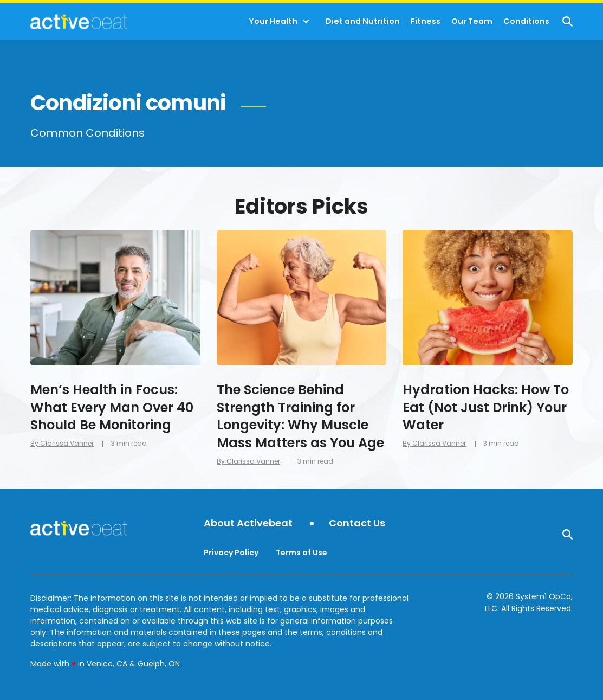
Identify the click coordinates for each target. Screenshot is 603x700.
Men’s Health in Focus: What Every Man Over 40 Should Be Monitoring (112, 407)
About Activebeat (248, 524)
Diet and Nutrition (363, 21)
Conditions (526, 21)
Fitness (426, 21)
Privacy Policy (231, 553)
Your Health (273, 21)
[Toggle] (306, 22)
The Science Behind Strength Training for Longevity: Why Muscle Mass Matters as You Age (300, 416)
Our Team (472, 21)
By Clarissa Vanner (62, 443)
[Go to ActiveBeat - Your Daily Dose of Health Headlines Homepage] (79, 21)
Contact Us (357, 524)
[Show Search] (568, 21)
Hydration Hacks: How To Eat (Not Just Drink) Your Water (486, 407)
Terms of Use (301, 553)
